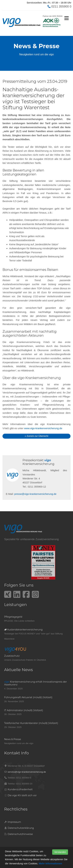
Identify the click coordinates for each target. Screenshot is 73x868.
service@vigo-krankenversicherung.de (27, 772)
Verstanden (60, 852)
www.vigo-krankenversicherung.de (43, 428)
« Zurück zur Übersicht (37, 436)
